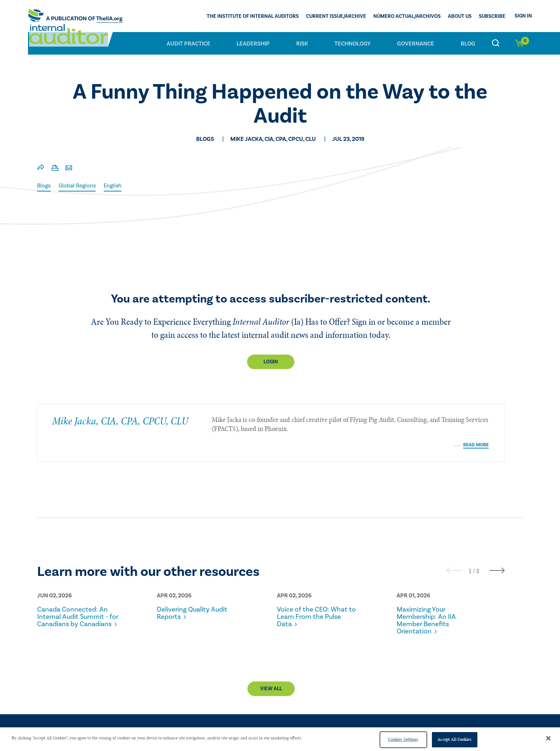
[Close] (548, 738)
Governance (416, 43)
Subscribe (492, 17)
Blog (468, 43)
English (116, 186)
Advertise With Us (495, 722)
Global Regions (79, 186)
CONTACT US (390, 722)
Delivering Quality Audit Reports (195, 596)
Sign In (523, 16)
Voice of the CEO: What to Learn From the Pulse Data (316, 599)
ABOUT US (460, 17)
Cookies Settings (403, 739)
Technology (353, 43)
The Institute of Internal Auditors (253, 17)
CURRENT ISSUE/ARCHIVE (336, 17)
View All (271, 679)
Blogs (44, 186)
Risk (302, 43)
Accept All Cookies (454, 739)
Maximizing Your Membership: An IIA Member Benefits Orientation (428, 603)
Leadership (253, 43)
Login (271, 362)
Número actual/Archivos (407, 17)
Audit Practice (188, 43)
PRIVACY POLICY (438, 722)
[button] (470, 553)
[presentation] (454, 553)
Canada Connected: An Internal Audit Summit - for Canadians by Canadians (76, 603)
